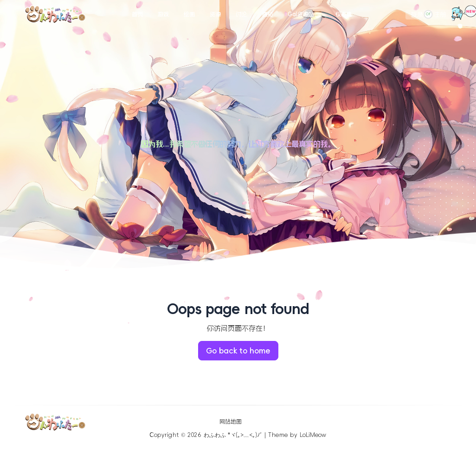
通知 (267, 14)
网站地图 (231, 422)
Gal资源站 (301, 14)
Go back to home (238, 351)
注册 (440, 15)
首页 (137, 14)
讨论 (241, 14)
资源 (215, 14)
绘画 (189, 14)
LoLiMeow (313, 435)
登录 (417, 15)
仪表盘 (344, 14)
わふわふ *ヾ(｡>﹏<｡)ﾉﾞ (233, 435)
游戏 (163, 14)
